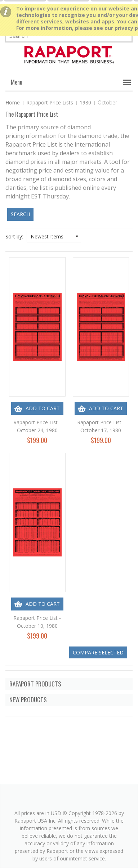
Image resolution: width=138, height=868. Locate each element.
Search (20, 214)
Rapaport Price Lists (50, 102)
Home (13, 102)
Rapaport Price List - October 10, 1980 (37, 622)
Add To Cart (43, 408)
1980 (85, 102)
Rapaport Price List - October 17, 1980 (101, 426)
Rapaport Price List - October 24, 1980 (37, 426)
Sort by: (14, 236)
